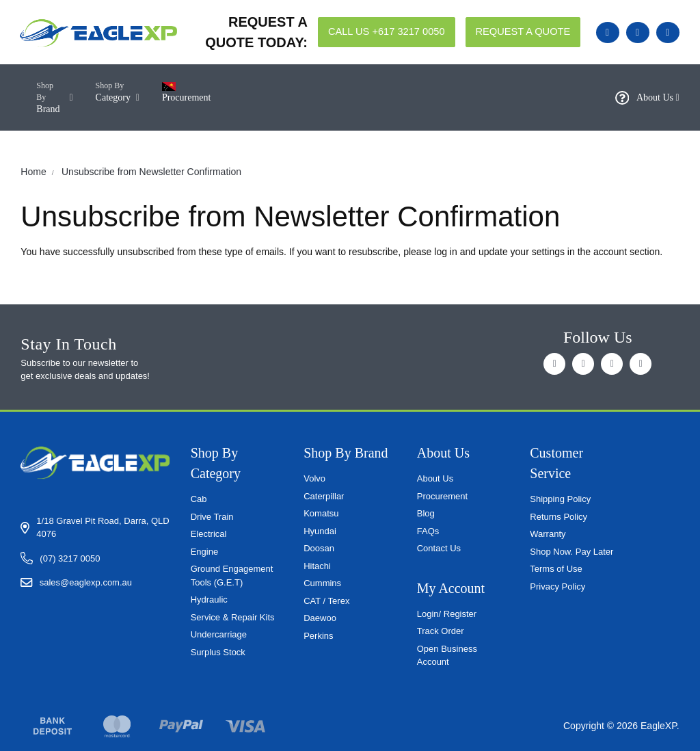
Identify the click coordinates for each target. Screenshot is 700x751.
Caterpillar (324, 496)
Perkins (318, 636)
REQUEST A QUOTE (523, 31)
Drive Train (212, 517)
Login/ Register (447, 614)
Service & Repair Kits (233, 617)
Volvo (314, 478)
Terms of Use (556, 569)
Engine (204, 552)
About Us (647, 98)
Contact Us (439, 548)
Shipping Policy (560, 499)
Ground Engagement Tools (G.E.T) (232, 576)
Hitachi (317, 566)
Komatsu (321, 513)
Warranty (548, 534)
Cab (199, 499)
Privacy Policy (557, 587)
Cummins (322, 583)
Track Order (441, 631)
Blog (426, 513)
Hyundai (320, 531)
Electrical (209, 534)
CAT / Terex (326, 601)
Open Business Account (447, 656)
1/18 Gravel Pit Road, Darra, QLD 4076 (103, 528)
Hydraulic (209, 600)
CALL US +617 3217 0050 (387, 31)
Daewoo (320, 618)
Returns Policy (558, 517)
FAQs (428, 531)
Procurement (442, 496)
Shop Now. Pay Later (571, 552)
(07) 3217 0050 (70, 558)
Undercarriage (219, 634)
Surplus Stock (218, 652)
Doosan (319, 548)
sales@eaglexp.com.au (86, 582)
